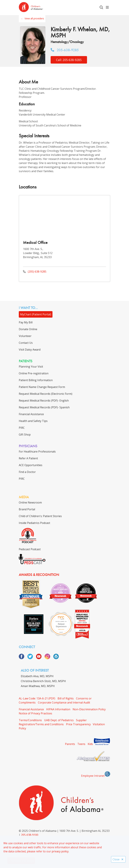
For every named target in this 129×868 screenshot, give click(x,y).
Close (118, 859)
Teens (81, 744)
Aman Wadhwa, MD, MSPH (38, 686)
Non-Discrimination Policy (89, 709)
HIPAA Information (58, 709)
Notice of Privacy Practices (35, 713)
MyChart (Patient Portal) (36, 314)
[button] (108, 7)
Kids (90, 744)
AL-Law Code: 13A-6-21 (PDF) (37, 698)
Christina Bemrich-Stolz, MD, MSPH (43, 681)
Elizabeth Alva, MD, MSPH (37, 676)
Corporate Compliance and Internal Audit (64, 702)
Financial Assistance (31, 709)
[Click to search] (101, 7)
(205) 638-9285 (35, 272)
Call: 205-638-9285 (69, 60)
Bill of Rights (66, 698)
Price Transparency (78, 724)
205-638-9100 (30, 835)
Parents (70, 744)
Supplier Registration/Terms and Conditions (53, 722)
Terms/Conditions (30, 720)
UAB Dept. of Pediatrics (59, 720)
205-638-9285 (65, 50)
